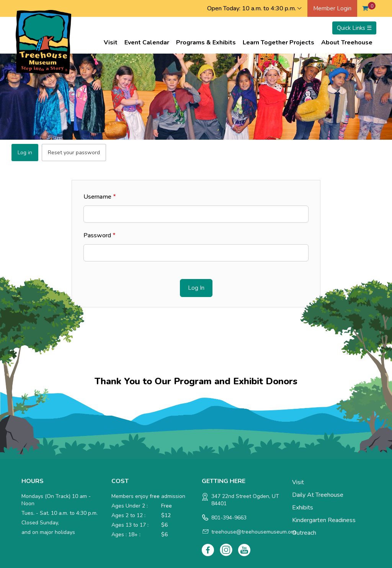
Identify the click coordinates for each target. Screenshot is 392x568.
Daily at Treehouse (318, 495)
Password (97, 235)
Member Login (332, 8)
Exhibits (303, 508)
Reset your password (74, 153)
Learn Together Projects (278, 42)
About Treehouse (347, 42)
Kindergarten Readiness (324, 520)
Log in (25, 153)
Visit (111, 42)
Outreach (304, 533)
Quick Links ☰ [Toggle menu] (354, 28)
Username (97, 197)
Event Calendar (147, 42)
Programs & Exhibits (206, 42)
